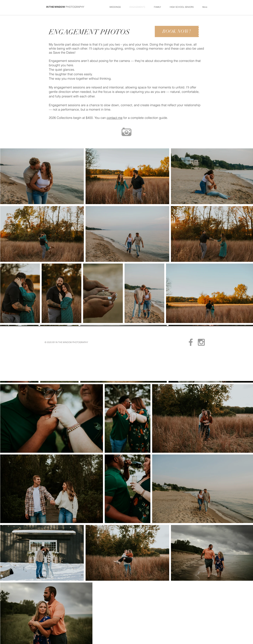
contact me (115, 118)
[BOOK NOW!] (176, 31)
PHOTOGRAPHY (75, 7)
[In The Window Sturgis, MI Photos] (201, 342)
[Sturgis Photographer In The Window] (191, 342)
